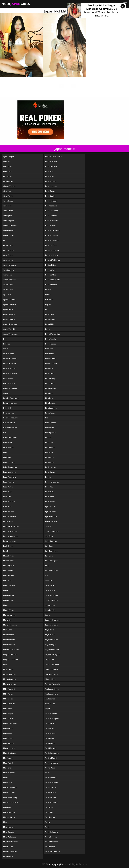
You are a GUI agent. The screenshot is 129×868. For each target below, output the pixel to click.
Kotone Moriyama (11, 536)
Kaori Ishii (7, 497)
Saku (47, 566)
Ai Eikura (7, 161)
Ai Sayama (7, 176)
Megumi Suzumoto (11, 659)
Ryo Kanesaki (51, 506)
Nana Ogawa (50, 191)
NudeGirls (16, 4)
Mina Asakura (9, 743)
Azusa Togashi (9, 329)
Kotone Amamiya (10, 531)
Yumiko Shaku (51, 788)
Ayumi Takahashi (10, 324)
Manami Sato (9, 600)
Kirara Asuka (8, 521)
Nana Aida (49, 171)
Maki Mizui (8, 580)
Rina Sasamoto (51, 408)
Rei (47, 309)
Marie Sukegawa (10, 625)
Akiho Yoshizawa (10, 225)
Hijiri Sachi (8, 408)
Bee (5, 339)
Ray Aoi (48, 304)
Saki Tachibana (51, 551)
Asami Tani (8, 275)
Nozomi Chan (51, 275)
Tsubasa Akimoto (52, 689)
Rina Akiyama (51, 388)
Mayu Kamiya (9, 635)
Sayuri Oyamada (52, 664)
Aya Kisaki (7, 294)
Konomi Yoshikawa (11, 526)
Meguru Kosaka (10, 674)
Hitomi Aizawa (9, 423)
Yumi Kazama (51, 778)
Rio (47, 418)
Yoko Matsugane (52, 718)
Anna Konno (8, 260)
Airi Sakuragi (8, 201)
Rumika (48, 477)
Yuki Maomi (50, 743)
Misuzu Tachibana (11, 802)
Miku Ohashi (8, 738)
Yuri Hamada (51, 792)
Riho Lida (49, 349)
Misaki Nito (8, 783)
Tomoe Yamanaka (53, 684)
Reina (48, 329)
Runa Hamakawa (52, 482)
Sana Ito (49, 580)
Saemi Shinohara (52, 531)
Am (5, 240)
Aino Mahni (8, 196)
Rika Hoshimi (51, 359)
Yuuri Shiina (50, 847)
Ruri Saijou (50, 492)
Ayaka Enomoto (10, 299)
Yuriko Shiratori (52, 802)
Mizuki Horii (8, 857)
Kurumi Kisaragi (10, 541)
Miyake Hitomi (9, 817)
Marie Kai (7, 620)
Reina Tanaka (51, 339)
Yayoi (48, 709)
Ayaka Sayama (9, 314)
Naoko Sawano (51, 216)
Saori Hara (50, 585)
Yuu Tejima (50, 817)
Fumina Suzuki (9, 383)
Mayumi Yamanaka (11, 649)
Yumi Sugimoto (52, 783)
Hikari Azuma (9, 413)
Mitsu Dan (7, 807)
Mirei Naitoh (8, 763)
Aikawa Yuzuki (9, 186)
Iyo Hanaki (7, 442)
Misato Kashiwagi (10, 797)
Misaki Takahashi (10, 788)
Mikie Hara (8, 733)
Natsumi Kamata (52, 250)
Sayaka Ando (50, 635)
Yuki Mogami (51, 748)
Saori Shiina (50, 590)
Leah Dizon (8, 546)
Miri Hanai (7, 768)
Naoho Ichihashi (52, 211)
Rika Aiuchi (50, 354)
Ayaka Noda (8, 309)
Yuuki (48, 827)
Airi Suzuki (8, 206)
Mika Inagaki (8, 714)
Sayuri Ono (50, 659)
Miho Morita (8, 699)
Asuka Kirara (8, 285)
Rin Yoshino (50, 383)
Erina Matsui (8, 378)
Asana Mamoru (9, 280)
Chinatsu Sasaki (10, 364)
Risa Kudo (49, 452)
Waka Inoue (50, 704)
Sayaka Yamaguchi (53, 654)
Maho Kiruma (9, 561)
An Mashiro (8, 245)
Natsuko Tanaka (52, 235)
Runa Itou (49, 487)
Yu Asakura (50, 728)
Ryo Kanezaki (51, 511)
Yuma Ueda (50, 768)
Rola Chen (49, 457)
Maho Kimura (9, 556)
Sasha (48, 615)
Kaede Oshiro (9, 462)
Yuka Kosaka (50, 733)
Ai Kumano (8, 171)
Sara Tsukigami (51, 600)
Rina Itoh (49, 393)
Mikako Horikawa (10, 723)
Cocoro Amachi (10, 368)
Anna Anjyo (8, 255)
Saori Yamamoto (52, 595)
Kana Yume (8, 487)
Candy (6, 349)
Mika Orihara (9, 718)
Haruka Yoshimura (11, 398)
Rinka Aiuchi (50, 413)
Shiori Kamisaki (52, 669)
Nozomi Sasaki (51, 285)
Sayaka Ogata (51, 645)
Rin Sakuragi (50, 378)
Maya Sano (8, 630)
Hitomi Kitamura (10, 428)
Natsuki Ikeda (51, 225)
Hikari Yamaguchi (10, 418)
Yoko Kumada (51, 714)
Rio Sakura (50, 428)
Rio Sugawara (51, 433)
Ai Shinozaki (8, 181)
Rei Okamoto (51, 319)
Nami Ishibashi (51, 166)
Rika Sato (49, 368)
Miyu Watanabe (10, 837)
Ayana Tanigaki (9, 319)
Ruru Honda (50, 502)
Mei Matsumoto (10, 679)
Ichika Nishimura (10, 437)
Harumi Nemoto (10, 403)
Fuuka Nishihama (10, 388)
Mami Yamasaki (10, 585)
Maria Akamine (9, 615)
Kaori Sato (7, 506)
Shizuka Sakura (51, 674)
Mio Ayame (8, 758)
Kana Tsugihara (10, 477)
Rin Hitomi (50, 373)
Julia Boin (7, 457)
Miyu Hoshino (9, 827)
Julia (5, 452)
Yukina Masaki (51, 758)
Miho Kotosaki (9, 689)
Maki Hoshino (9, 576)
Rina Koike (50, 398)
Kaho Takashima (10, 467)
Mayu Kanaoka (9, 640)
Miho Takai (8, 709)
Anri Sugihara (9, 270)
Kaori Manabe (9, 502)
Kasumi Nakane (10, 516)
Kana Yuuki (8, 492)
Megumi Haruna (10, 654)
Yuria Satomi (51, 797)
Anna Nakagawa (10, 265)
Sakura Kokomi (51, 571)
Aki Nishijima (8, 221)
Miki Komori (8, 728)
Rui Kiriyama (50, 467)
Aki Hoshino (8, 211)
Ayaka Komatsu (10, 304)
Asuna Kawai (8, 290)
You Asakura (50, 723)
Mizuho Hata (8, 847)
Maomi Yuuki (9, 610)
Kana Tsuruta (9, 482)
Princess (49, 290)
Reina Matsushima (53, 334)
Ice (4, 433)
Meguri (6, 664)
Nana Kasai (50, 176)
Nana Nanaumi (51, 186)
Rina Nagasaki (51, 403)
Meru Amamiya (10, 684)
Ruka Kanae (50, 472)
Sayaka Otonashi (52, 649)
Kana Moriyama (10, 472)
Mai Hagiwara (9, 566)
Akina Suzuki (8, 235)
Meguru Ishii (8, 669)
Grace (6, 393)
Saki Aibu (49, 536)
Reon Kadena (51, 344)
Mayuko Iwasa (9, 645)
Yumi (47, 773)
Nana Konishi (51, 181)
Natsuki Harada (51, 221)
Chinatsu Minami (10, 359)
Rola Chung (50, 462)
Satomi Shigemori (53, 620)
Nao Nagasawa (51, 206)
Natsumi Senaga (52, 255)
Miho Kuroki (8, 694)
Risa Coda (49, 442)
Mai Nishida (8, 571)
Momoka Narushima (54, 156)
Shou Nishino (51, 679)
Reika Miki (49, 324)
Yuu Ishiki (49, 812)
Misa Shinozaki (9, 773)
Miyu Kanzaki (9, 832)
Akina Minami (9, 230)
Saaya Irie (49, 526)
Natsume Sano (51, 245)
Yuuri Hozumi (51, 837)
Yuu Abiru (49, 807)
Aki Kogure (8, 216)
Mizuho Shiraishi (10, 852)
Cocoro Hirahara (10, 373)
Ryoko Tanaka (51, 521)
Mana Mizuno (9, 595)
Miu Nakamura (9, 812)
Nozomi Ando (51, 270)
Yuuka (48, 822)
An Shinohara (9, 250)
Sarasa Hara (50, 605)
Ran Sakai (49, 299)
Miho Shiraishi (9, 704)
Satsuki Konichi (51, 625)
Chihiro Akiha (9, 354)
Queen (48, 294)
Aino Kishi (7, 191)
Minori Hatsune (10, 753)
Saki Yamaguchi (52, 561)
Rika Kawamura (52, 364)
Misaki (6, 778)
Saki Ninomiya (51, 541)
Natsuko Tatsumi (52, 240)
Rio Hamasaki (51, 423)
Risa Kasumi (50, 447)
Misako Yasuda (9, 792)
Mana (5, 590)
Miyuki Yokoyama (11, 842)
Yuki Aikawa (50, 738)
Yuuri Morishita (52, 842)
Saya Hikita (50, 630)
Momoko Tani (51, 161)
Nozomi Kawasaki (52, 280)
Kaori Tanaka (9, 511)
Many (5, 605)
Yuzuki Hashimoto (53, 852)
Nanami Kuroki (51, 201)
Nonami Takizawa (53, 260)
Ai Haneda (7, 166)
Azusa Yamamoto (10, 334)
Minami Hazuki (9, 748)
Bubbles (7, 344)
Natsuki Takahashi (53, 230)
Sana (47, 576)
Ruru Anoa (50, 497)
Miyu (5, 822)
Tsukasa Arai (50, 699)
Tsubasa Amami (52, 694)
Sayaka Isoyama (52, 640)
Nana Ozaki (50, 196)
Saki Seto (49, 546)
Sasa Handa (50, 610)
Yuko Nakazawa (52, 763)
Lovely (6, 551)
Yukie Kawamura (52, 753)
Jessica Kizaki (9, 447)
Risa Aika (49, 437)
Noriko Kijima (51, 265)
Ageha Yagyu (8, 156)
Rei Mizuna (50, 314)
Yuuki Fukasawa (52, 832)
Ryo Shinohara (51, 516)
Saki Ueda (49, 556)
